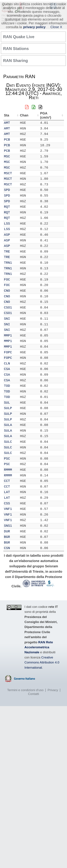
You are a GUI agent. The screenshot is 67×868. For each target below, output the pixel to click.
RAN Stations (16, 49)
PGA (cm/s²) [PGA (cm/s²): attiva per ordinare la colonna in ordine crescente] (46, 115)
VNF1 (8, 509)
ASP (7, 235)
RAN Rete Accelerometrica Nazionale (39, 647)
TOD (7, 386)
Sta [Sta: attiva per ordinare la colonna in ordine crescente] (7, 115)
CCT (7, 481)
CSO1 (8, 308)
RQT (7, 207)
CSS (7, 503)
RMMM (8, 470)
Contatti (33, 694)
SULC (8, 442)
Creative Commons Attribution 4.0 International (42, 662)
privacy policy (34, 27)
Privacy (53, 690)
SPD (7, 190)
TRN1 (8, 263)
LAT (7, 492)
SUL (7, 403)
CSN (7, 548)
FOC (7, 280)
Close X (56, 27)
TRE (7, 252)
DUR (7, 531)
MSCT (8, 173)
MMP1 (8, 336)
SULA (8, 425)
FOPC (8, 352)
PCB (7, 140)
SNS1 (8, 526)
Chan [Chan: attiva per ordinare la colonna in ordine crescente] (24, 115)
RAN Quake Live (19, 37)
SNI (7, 319)
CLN (7, 364)
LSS (7, 224)
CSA (7, 369)
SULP (8, 408)
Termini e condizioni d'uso (25, 690)
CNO (7, 291)
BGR (7, 537)
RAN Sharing (16, 61)
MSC (7, 156)
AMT (7, 123)
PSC (7, 459)
